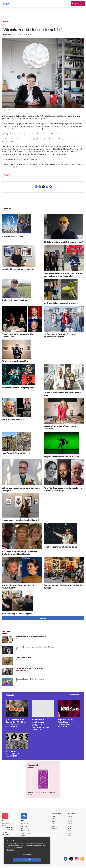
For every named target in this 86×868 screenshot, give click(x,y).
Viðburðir (72, 824)
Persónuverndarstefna (9, 828)
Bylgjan (71, 829)
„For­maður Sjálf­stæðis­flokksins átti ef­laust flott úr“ (32, 636)
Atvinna (71, 822)
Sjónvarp (56, 829)
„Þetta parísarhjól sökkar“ (13, 236)
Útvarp (55, 831)
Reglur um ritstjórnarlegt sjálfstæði (9, 825)
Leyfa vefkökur (38, 860)
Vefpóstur (26, 841)
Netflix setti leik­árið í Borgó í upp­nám (18, 388)
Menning (6, 176)
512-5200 (29, 824)
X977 (70, 834)
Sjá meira (43, 618)
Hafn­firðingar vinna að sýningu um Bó (61, 547)
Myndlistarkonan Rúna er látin (15, 361)
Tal (70, 836)
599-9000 (8, 835)
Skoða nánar (10, 855)
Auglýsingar (26, 826)
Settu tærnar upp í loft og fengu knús (18, 614)
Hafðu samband (28, 829)
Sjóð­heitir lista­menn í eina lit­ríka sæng (61, 303)
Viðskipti (56, 819)
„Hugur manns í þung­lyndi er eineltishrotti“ (21, 520)
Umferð (25, 839)
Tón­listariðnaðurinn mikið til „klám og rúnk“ (63, 242)
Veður (71, 827)
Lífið (55, 824)
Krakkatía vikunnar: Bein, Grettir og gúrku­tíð (30, 679)
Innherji (71, 817)
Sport (55, 822)
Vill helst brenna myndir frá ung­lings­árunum (30, 669)
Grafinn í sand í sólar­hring (24, 658)
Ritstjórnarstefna (28, 831)
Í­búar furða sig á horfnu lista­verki (16, 453)
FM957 (71, 831)
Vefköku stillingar (16, 860)
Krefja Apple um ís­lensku (13, 420)
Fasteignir (72, 819)
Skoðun (56, 827)
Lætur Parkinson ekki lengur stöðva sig (19, 269)
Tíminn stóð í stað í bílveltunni (15, 300)
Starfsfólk (26, 836)
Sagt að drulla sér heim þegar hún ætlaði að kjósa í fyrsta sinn (35, 647)
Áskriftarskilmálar (28, 834)
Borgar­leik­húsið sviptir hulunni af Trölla (61, 457)
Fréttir (55, 817)
